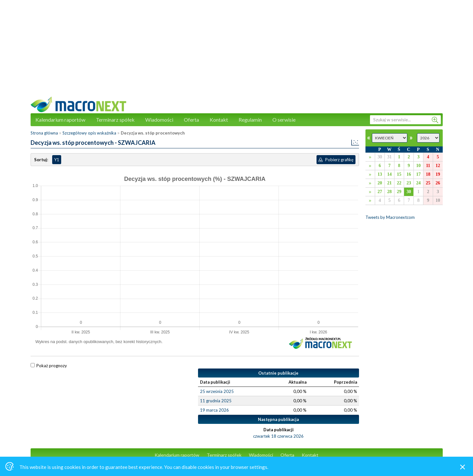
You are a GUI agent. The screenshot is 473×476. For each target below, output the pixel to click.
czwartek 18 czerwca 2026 (278, 436)
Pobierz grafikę (336, 160)
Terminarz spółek (115, 120)
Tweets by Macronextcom (390, 217)
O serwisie (284, 120)
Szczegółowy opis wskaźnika (89, 133)
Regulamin (250, 120)
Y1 (57, 160)
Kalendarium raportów (60, 120)
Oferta (191, 120)
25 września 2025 (217, 391)
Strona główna (44, 133)
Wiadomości (159, 120)
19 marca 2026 (214, 410)
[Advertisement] (237, 51)
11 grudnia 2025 (216, 401)
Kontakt (219, 120)
